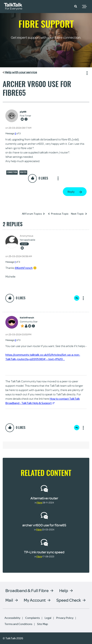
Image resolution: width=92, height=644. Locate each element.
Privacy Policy (65, 618)
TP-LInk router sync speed (44, 552)
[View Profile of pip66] (25, 112)
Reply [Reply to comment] (77, 298)
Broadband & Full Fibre (27, 590)
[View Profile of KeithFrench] (29, 318)
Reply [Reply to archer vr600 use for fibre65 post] (71, 192)
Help (64, 590)
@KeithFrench (24, 268)
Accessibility (12, 618)
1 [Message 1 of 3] (15, 262)
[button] (76, 6)
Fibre (39, 502)
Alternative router (44, 498)
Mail (9, 600)
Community (65, 6)
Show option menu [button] (86, 73)
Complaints (32, 618)
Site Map (42, 624)
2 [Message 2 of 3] (15, 340)
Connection (12, 172)
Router (23, 172)
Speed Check (69, 600)
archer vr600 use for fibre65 (44, 525)
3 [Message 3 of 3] (15, 133)
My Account (35, 600)
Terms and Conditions (18, 624)
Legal (48, 618)
